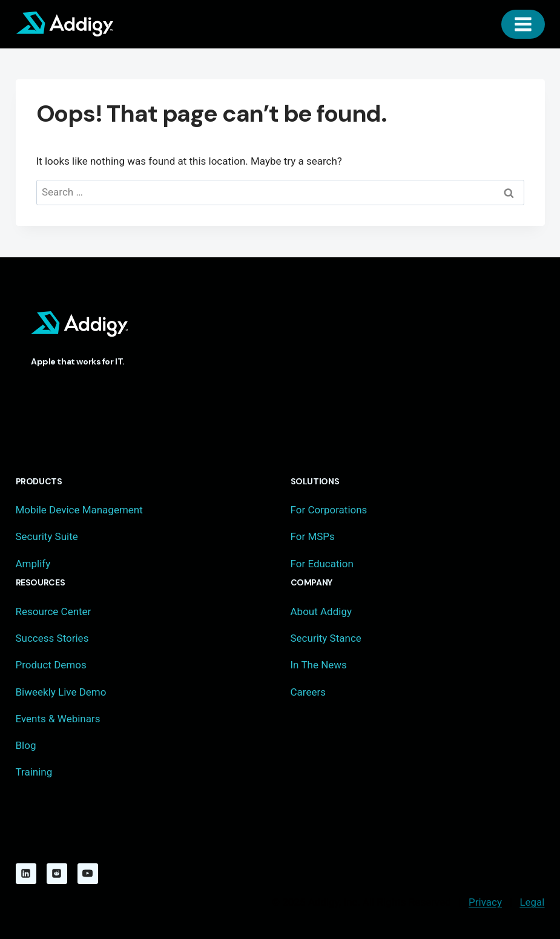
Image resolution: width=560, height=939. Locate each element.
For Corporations (329, 510)
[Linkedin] (26, 874)
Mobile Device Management (79, 510)
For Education (322, 564)
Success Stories (52, 638)
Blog (26, 745)
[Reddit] (57, 874)
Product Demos (51, 665)
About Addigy (321, 611)
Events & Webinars (58, 719)
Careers (308, 692)
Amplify (33, 564)
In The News (319, 665)
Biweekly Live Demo (61, 692)
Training (34, 772)
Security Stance (326, 638)
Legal (532, 902)
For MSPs (313, 536)
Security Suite (47, 536)
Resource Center (54, 611)
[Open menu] (523, 24)
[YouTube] (88, 874)
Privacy (485, 902)
